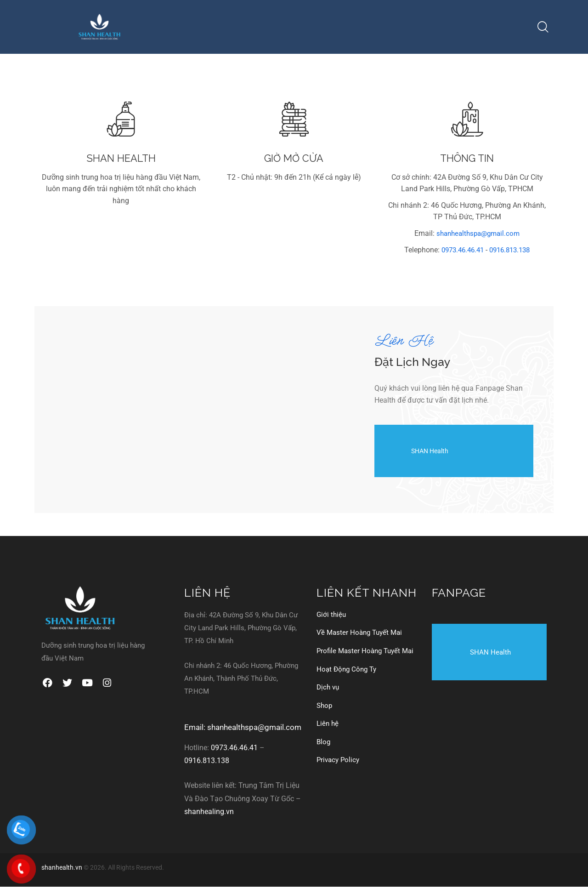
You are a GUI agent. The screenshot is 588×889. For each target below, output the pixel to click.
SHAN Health (417, 454)
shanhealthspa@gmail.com (478, 236)
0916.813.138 (512, 253)
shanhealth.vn (62, 870)
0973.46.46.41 (460, 253)
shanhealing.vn (209, 815)
